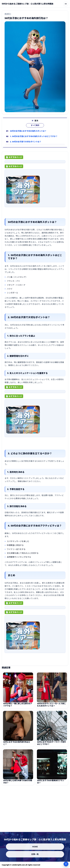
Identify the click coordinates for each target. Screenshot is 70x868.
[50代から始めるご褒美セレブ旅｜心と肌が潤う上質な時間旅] (28, 4)
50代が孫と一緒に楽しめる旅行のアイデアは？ (18, 707)
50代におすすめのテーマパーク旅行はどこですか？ (51, 746)
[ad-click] (35, 163)
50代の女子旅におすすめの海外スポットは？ (28, 134)
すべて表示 (35, 128)
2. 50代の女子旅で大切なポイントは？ (26, 144)
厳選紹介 (8, 14)
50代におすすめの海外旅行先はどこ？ (17, 746)
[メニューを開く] (66, 4)
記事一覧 (35, 854)
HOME (35, 847)
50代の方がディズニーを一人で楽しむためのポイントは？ (51, 707)
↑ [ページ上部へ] (66, 864)
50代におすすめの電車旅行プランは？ (51, 784)
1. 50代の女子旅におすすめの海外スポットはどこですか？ (34, 139)
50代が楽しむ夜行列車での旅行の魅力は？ (18, 784)
